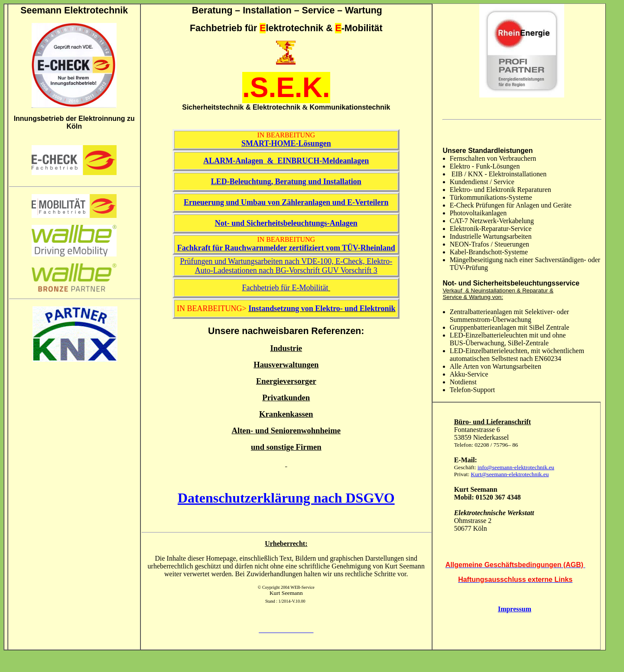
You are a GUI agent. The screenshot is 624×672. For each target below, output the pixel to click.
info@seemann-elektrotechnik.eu (516, 467)
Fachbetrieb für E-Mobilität (285, 288)
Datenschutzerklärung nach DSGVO (286, 498)
